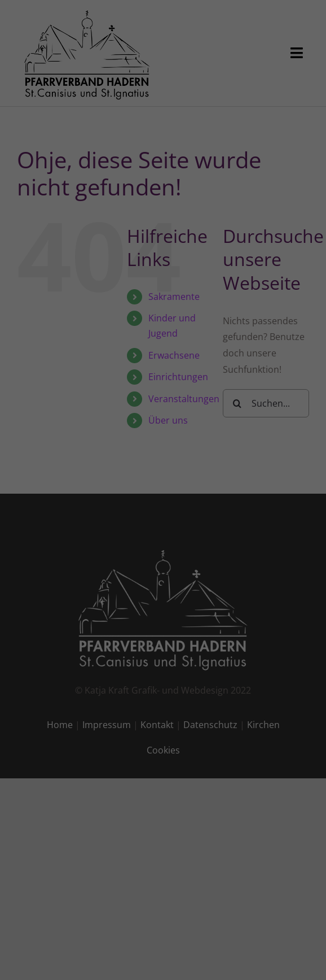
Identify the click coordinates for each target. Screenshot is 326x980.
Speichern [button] (163, 274)
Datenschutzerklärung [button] (169, 365)
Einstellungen (45, 175)
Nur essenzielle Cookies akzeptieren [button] (163, 307)
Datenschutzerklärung (61, 164)
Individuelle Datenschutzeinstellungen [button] (163, 341)
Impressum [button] (226, 365)
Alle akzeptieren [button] (163, 241)
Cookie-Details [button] (106, 365)
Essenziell (46, 201)
